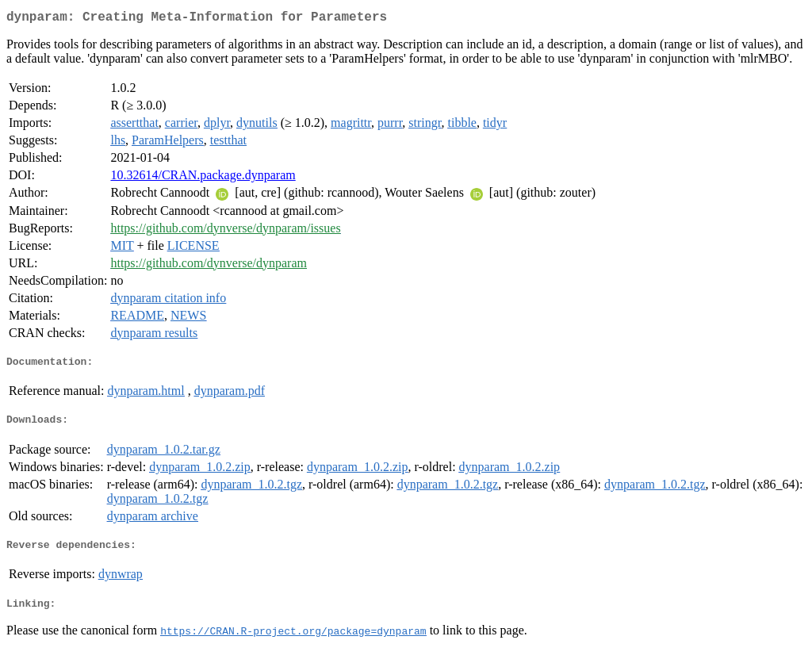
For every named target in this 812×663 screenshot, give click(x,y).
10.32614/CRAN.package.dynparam (203, 178)
